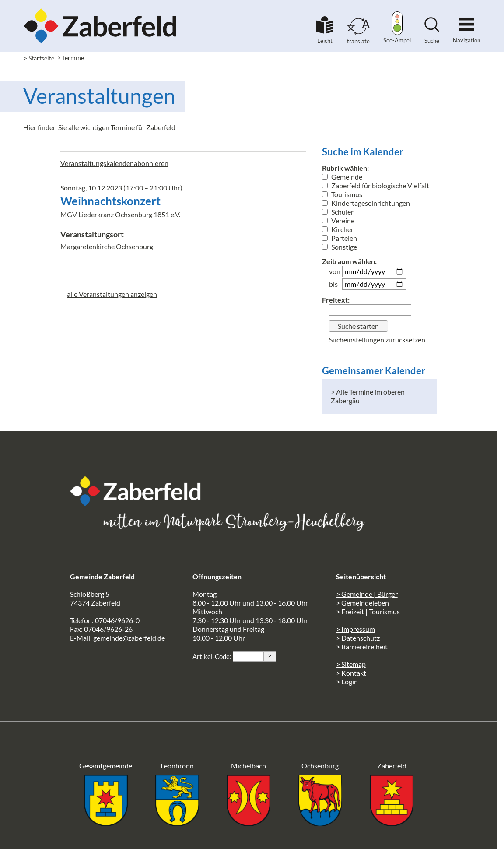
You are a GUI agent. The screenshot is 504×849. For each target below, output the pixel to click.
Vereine (338, 220)
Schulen (338, 212)
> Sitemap (351, 664)
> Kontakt (351, 673)
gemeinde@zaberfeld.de (129, 638)
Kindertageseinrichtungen (366, 203)
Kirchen (338, 229)
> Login (347, 682)
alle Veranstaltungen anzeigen (112, 294)
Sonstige (339, 247)
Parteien (339, 238)
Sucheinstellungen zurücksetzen (377, 340)
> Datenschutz (358, 638)
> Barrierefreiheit (362, 646)
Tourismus (342, 194)
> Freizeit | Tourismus (368, 611)
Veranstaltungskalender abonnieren (114, 163)
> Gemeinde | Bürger (367, 594)
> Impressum (355, 629)
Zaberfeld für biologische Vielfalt (376, 185)
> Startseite (39, 58)
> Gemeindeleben (362, 603)
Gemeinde (342, 177)
